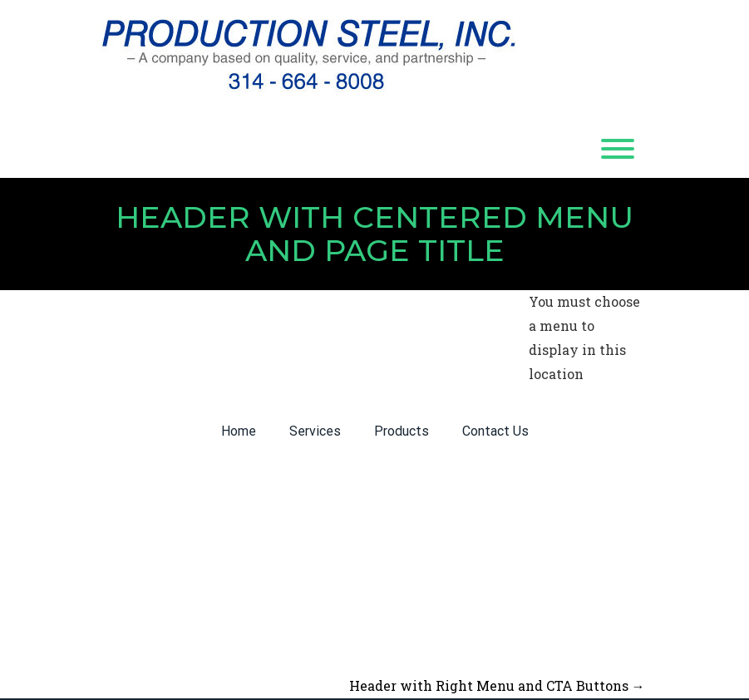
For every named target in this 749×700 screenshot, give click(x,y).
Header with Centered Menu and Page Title (374, 234)
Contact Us (495, 431)
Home (239, 431)
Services (315, 431)
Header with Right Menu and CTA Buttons (497, 685)
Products (402, 431)
